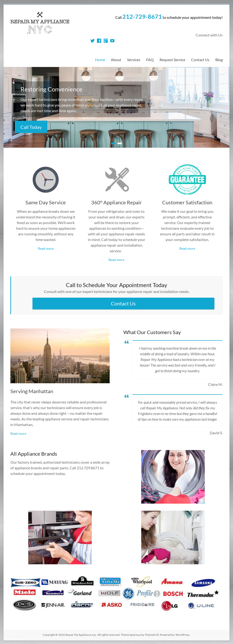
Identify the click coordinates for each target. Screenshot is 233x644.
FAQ (150, 60)
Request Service (172, 60)
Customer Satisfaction (187, 202)
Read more (46, 248)
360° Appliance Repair (116, 202)
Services (134, 60)
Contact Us (200, 60)
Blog (219, 60)
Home (100, 60)
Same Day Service (46, 202)
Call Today (31, 127)
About (116, 60)
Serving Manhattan (32, 391)
